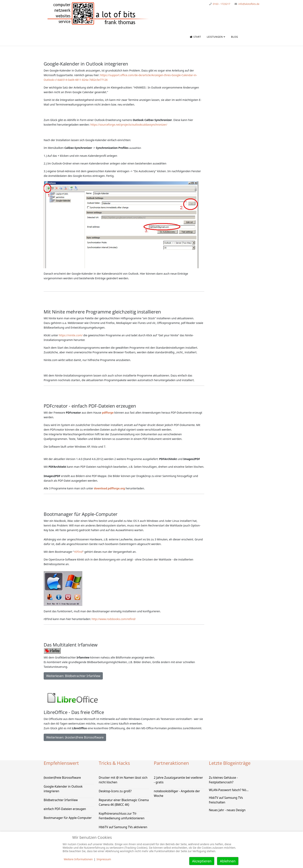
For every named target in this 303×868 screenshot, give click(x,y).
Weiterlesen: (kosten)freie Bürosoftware (75, 737)
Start (195, 37)
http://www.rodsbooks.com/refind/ (114, 619)
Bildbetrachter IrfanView (61, 800)
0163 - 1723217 (221, 4)
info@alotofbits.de (249, 4)
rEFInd (78, 552)
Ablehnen (228, 861)
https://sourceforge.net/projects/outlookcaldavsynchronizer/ (129, 125)
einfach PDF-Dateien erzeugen (65, 809)
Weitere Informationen (78, 859)
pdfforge (108, 413)
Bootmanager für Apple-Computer (68, 818)
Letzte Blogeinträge (230, 763)
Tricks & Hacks (114, 763)
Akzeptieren (202, 861)
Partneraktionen (171, 763)
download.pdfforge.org (109, 488)
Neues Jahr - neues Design (227, 810)
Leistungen (215, 37)
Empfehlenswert (61, 763)
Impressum (104, 859)
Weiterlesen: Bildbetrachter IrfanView (73, 676)
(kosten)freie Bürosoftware (62, 778)
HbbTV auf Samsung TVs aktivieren (123, 827)
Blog (235, 37)
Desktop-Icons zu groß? (115, 791)
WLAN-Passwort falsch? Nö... (229, 790)
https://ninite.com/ (71, 335)
